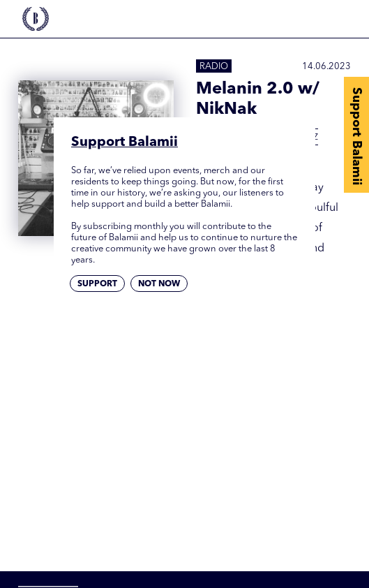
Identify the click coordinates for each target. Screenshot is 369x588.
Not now (159, 284)
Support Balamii (356, 136)
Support (97, 284)
